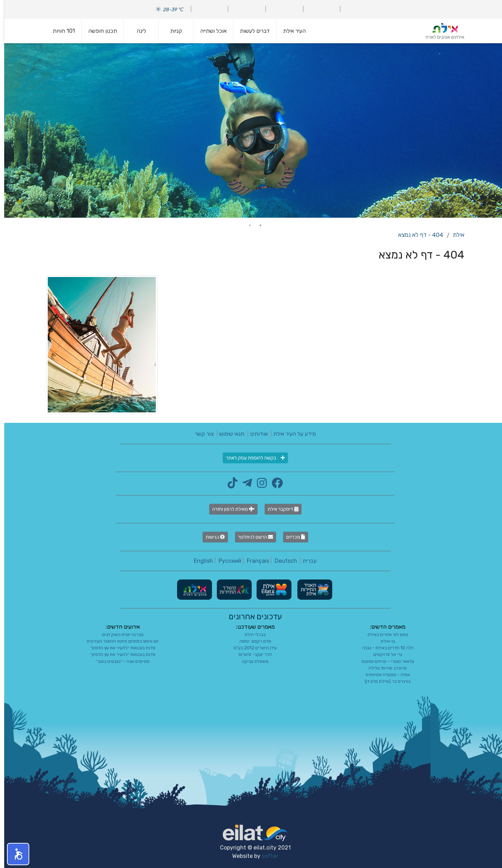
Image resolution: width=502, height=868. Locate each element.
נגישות (211, 537)
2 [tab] (246, 225)
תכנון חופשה (98, 31)
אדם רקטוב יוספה (251, 641)
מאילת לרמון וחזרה (229, 509)
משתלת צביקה (251, 661)
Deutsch (282, 561)
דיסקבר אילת (279, 509)
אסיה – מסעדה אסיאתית (384, 675)
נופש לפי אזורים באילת (384, 634)
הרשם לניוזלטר (251, 537)
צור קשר (200, 434)
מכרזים (291, 537)
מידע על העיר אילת (290, 434)
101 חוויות (60, 31)
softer (266, 856)
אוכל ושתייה (209, 31)
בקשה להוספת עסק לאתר (251, 458)
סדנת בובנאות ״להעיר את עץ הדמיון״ (119, 648)
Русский (226, 561)
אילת (454, 235)
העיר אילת (290, 31)
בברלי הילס (251, 634)
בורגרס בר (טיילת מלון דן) (383, 681)
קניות (172, 31)
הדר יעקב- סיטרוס (251, 654)
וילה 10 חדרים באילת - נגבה (384, 648)
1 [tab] (256, 225)
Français (254, 561)
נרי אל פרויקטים (384, 654)
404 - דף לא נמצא (416, 235)
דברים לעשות (251, 31)
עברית (305, 561)
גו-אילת (384, 641)
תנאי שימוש (228, 434)
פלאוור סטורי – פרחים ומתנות (384, 661)
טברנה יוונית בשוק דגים (119, 634)
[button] (14, 854)
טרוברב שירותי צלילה (383, 668)
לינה (137, 31)
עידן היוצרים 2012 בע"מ (251, 648)
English (199, 561)
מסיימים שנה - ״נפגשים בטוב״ (119, 661)
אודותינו (255, 434)
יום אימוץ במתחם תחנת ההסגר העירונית (119, 641)
